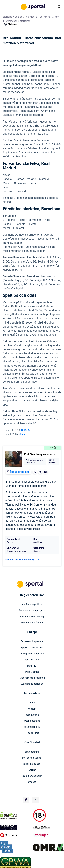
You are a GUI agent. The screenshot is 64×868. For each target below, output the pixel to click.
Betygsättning (32, 752)
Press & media (32, 715)
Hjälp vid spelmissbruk (32, 648)
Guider (32, 703)
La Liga (19, 17)
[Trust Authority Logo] (16, 827)
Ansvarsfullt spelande (32, 642)
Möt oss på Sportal (32, 758)
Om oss (32, 782)
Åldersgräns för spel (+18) (32, 611)
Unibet (23, 434)
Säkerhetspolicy (32, 727)
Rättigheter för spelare (32, 654)
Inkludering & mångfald (32, 623)
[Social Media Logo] (26, 800)
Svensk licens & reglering (32, 678)
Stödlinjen (32, 666)
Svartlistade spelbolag (32, 684)
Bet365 (25, 430)
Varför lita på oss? (32, 764)
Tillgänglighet (32, 733)
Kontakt (32, 709)
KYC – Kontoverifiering (32, 617)
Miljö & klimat (32, 672)
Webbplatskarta (32, 721)
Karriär (32, 770)
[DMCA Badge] (16, 815)
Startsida (7, 17)
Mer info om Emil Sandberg (23, 560)
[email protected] (20, 472)
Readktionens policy (32, 776)
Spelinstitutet (32, 660)
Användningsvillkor (32, 605)
